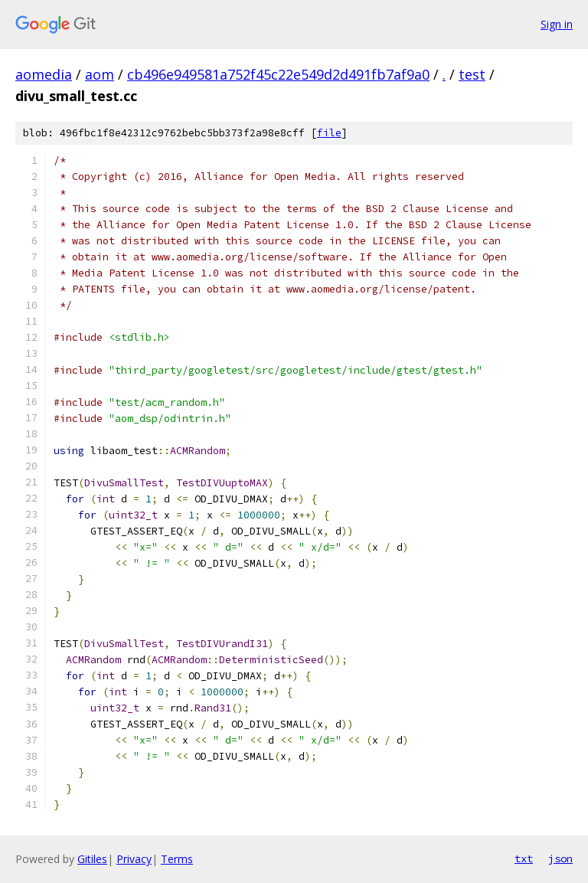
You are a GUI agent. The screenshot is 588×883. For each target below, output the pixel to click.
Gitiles (92, 859)
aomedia (44, 74)
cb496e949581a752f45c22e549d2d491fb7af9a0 (278, 74)
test (472, 74)
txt (524, 858)
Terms (177, 859)
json (560, 858)
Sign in (557, 24)
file (329, 133)
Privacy (134, 859)
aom (100, 74)
